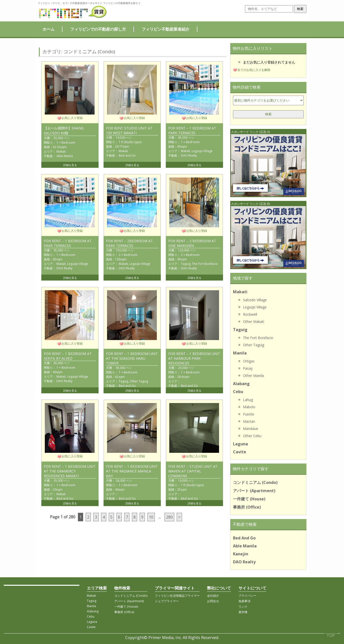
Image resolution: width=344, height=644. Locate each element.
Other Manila (253, 376)
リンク (243, 607)
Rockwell (250, 314)
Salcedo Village (255, 300)
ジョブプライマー (167, 601)
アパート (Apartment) (254, 491)
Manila (240, 353)
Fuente (249, 414)
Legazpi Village (255, 307)
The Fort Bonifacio (258, 338)
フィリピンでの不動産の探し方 (98, 29)
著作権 (243, 612)
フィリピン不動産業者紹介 (166, 29)
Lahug (248, 400)
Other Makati (254, 322)
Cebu (238, 392)
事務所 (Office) (247, 507)
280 (169, 517)
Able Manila (245, 546)
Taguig (240, 330)
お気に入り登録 (72, 118)
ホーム (49, 29)
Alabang (241, 384)
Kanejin (241, 554)
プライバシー (247, 596)
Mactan (249, 421)
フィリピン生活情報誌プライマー (177, 596)
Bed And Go (244, 538)
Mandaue (251, 429)
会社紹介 (213, 596)
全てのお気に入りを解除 (254, 70)
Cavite (240, 452)
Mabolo (249, 407)
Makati (240, 292)
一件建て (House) (249, 499)
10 (151, 517)
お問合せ (213, 601)
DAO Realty (244, 562)
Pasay (248, 368)
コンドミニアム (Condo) (255, 482)
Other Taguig (254, 345)
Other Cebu (252, 436)
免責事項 (244, 601)
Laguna (240, 444)
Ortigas (249, 361)
